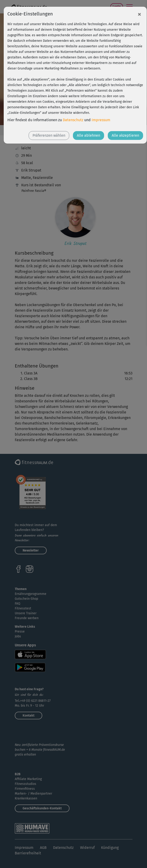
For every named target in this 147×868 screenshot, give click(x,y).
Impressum (101, 120)
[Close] (139, 14)
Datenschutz (73, 120)
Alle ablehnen (88, 135)
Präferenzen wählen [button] (49, 135)
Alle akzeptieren (125, 135)
